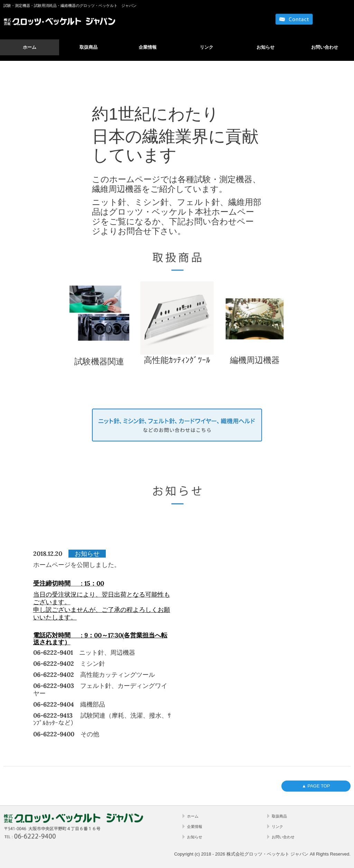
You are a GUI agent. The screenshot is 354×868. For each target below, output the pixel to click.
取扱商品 (88, 47)
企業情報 (148, 47)
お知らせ (265, 47)
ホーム (30, 47)
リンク (207, 47)
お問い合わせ (325, 47)
